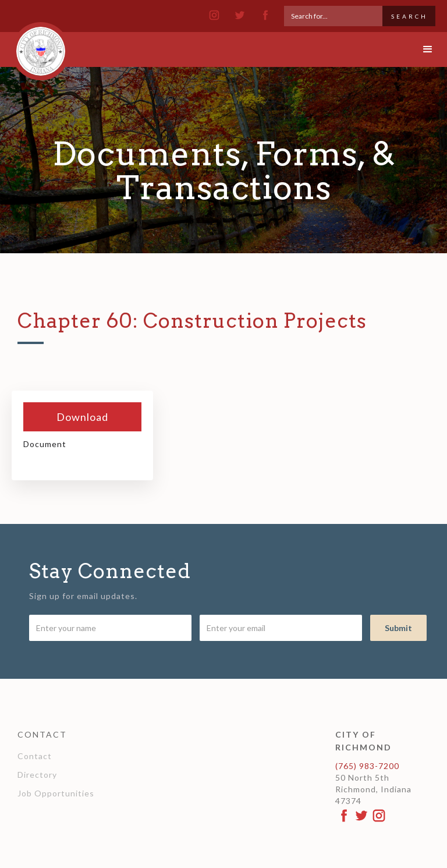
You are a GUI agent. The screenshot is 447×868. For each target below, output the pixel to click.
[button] (418, 49)
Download (82, 417)
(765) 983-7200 (367, 766)
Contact (35, 756)
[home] (41, 46)
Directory (37, 775)
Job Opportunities (56, 793)
